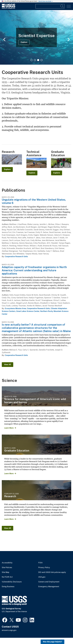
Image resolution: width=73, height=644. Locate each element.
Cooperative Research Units (16, 257)
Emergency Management (49, 587)
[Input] (50, 6)
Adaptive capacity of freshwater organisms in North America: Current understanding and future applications (34, 270)
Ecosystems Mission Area (15, 308)
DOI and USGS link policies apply (52, 572)
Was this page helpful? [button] (52, 642)
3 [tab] (38, 60)
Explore (24, 42)
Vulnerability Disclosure (12, 582)
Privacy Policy (44, 568)
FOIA (40, 563)
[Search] (62, 6)
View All (8, 365)
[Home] (8, 8)
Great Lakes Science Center (28, 311)
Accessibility (7, 563)
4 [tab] (42, 60)
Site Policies (7, 568)
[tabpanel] (36, 37)
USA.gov (42, 577)
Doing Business (8, 587)
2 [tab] (35, 60)
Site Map (6, 572)
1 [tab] (31, 60)
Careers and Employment (49, 582)
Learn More (9, 428)
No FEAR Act (7, 577)
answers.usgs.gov (9, 630)
